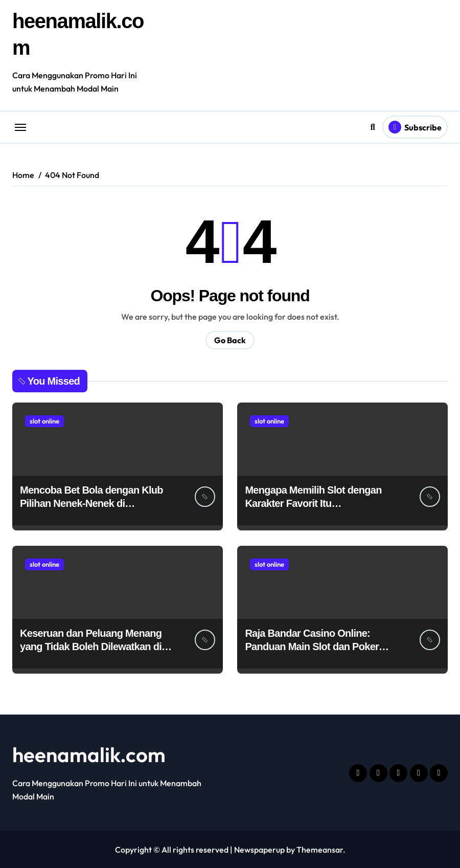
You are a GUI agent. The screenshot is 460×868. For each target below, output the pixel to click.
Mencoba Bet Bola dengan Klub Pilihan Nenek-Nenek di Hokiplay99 (91, 503)
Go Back (230, 340)
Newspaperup (259, 850)
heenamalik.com (89, 754)
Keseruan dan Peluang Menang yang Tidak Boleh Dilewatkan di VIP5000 (91, 647)
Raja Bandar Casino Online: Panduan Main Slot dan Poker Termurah (312, 647)
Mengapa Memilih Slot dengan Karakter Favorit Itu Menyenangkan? (313, 503)
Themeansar (320, 850)
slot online (44, 421)
